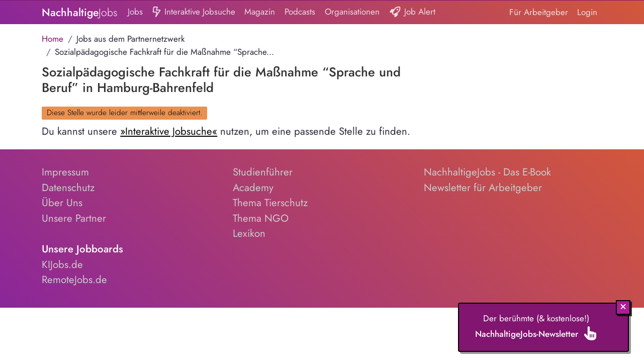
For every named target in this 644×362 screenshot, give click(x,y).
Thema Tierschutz (270, 203)
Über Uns (62, 203)
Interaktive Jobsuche (193, 12)
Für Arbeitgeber (539, 12)
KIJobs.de (62, 264)
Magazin (260, 12)
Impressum (65, 172)
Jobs (135, 12)
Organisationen (352, 12)
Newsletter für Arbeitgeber (483, 188)
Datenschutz (68, 188)
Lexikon (249, 233)
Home (53, 39)
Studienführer (263, 172)
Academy (253, 188)
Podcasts (300, 12)
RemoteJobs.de (74, 280)
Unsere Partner (74, 218)
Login (587, 12)
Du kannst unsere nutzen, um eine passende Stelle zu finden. (226, 131)
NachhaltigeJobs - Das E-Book (487, 172)
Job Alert (412, 12)
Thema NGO (261, 218)
